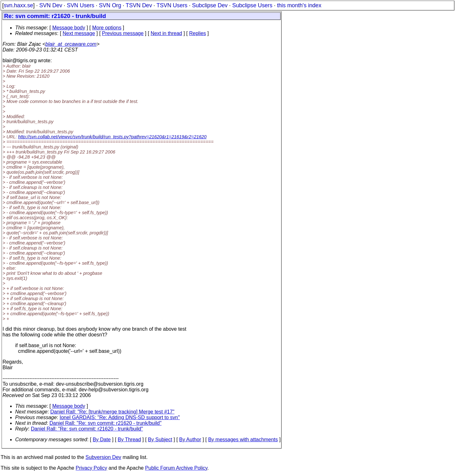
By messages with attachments (243, 440)
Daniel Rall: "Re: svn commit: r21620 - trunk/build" (106, 423)
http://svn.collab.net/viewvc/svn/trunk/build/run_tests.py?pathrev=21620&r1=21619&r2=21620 (112, 137)
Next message (79, 33)
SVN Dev (51, 5)
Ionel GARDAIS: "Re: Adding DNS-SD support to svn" (120, 417)
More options (107, 28)
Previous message (123, 33)
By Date (102, 440)
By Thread (130, 440)
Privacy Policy (91, 468)
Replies (198, 33)
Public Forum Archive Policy (176, 468)
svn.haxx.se (18, 5)
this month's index (299, 5)
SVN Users (80, 5)
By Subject (160, 440)
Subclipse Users (252, 5)
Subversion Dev (103, 457)
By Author (190, 440)
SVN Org (110, 5)
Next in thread (167, 33)
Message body (69, 28)
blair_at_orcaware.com (71, 44)
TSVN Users (172, 5)
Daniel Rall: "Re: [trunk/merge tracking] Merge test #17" (112, 412)
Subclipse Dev (210, 5)
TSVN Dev (139, 5)
